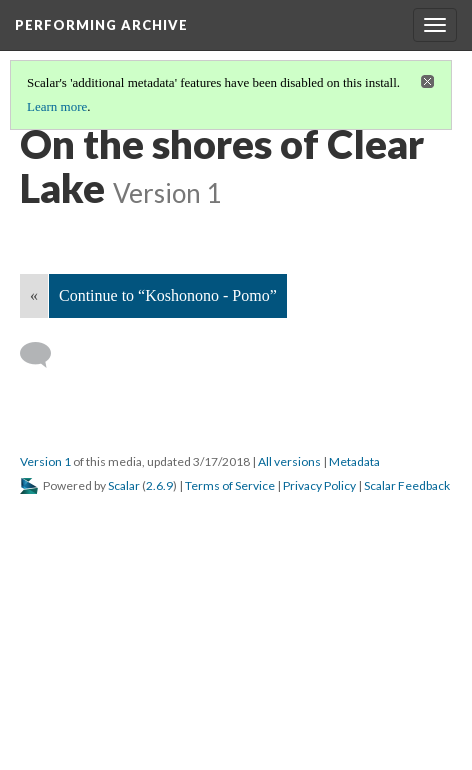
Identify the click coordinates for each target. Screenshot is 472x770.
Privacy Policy (319, 485)
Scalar (124, 485)
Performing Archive (101, 25)
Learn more (57, 106)
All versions (289, 461)
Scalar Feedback (407, 485)
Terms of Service (230, 485)
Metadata (354, 461)
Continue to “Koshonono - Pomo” (168, 295)
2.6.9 (159, 485)
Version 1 (45, 461)
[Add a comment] (44, 355)
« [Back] (34, 295)
